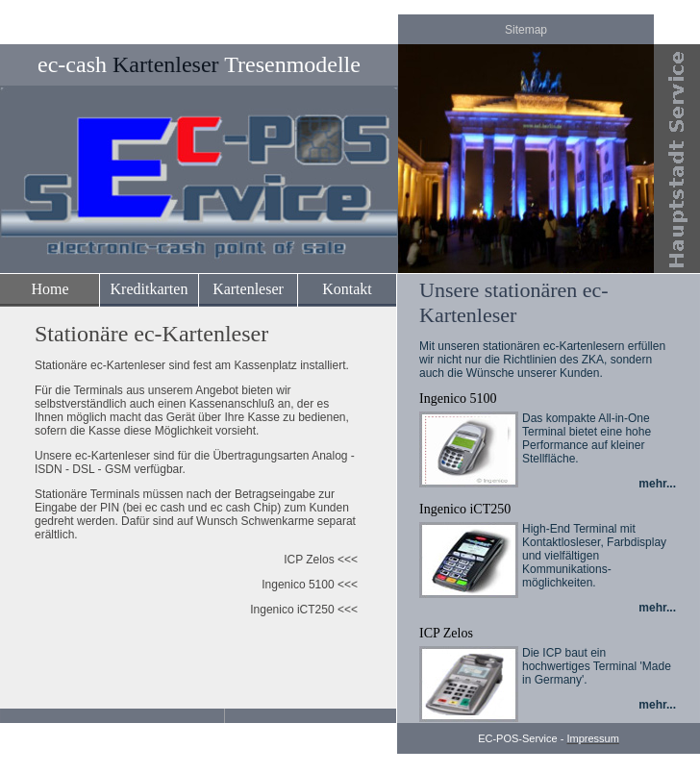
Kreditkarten (150, 289)
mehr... (657, 484)
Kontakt (347, 289)
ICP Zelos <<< (321, 560)
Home (50, 289)
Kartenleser (248, 289)
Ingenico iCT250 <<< (304, 610)
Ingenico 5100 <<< (310, 585)
